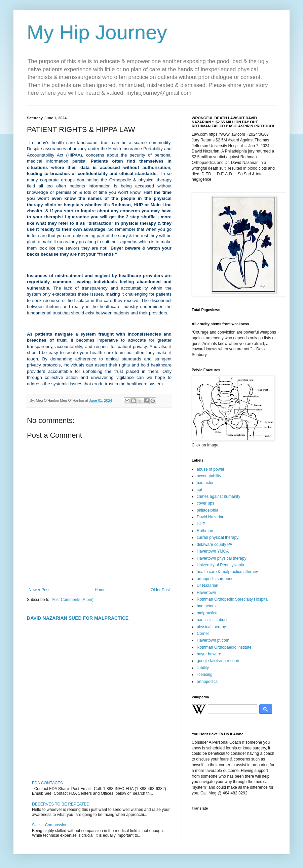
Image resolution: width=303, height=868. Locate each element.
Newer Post (39, 590)
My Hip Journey (97, 32)
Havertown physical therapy (221, 558)
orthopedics (207, 682)
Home (100, 590)
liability (203, 668)
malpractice (207, 613)
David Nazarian (211, 517)
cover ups (205, 503)
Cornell (203, 634)
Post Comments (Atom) (72, 600)
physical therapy (211, 627)
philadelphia (207, 510)
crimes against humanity (218, 496)
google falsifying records (218, 661)
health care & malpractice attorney (227, 572)
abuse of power (211, 469)
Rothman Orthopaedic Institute (224, 647)
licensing (205, 675)
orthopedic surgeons (215, 579)
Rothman (205, 531)
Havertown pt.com (213, 640)
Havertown (206, 593)
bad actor (205, 483)
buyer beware (209, 654)
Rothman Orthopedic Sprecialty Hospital (233, 599)
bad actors (206, 606)
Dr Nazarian (207, 585)
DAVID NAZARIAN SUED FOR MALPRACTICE (78, 618)
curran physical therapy (218, 537)
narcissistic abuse (213, 620)
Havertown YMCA (213, 551)
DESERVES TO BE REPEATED (61, 804)
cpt (199, 490)
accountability (209, 476)
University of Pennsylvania (220, 565)
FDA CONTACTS (47, 783)
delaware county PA (215, 545)
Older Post (160, 590)
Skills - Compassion (50, 825)
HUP (201, 524)
